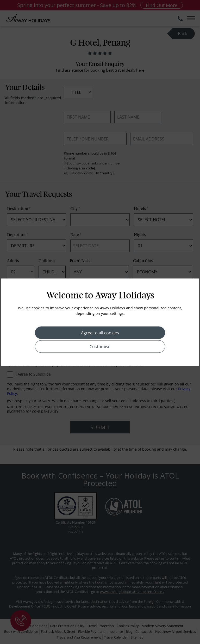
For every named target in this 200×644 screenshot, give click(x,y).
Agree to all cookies (100, 333)
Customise (100, 346)
